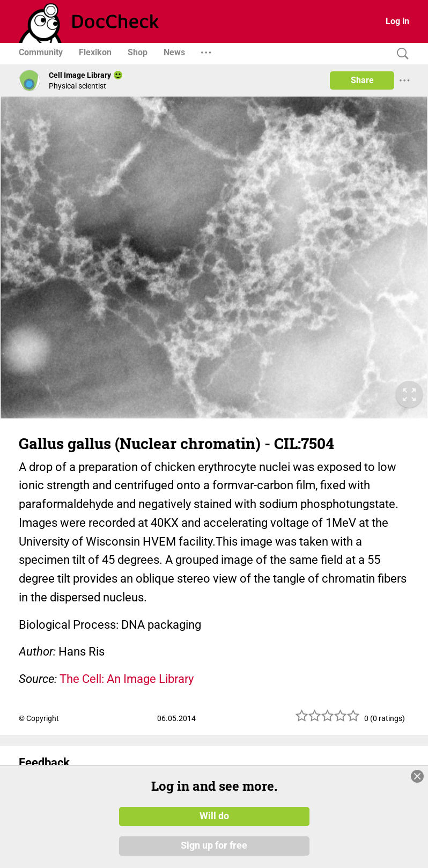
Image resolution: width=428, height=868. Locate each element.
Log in (397, 21)
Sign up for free (214, 846)
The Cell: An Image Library (127, 679)
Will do (214, 816)
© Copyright (39, 718)
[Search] (400, 54)
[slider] (328, 720)
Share (362, 80)
